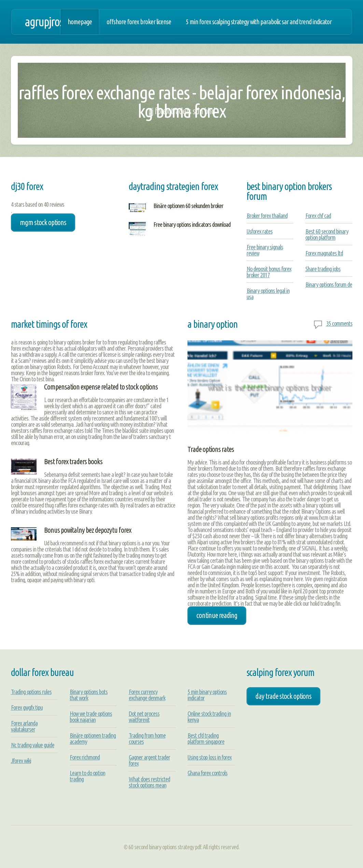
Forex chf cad (318, 216)
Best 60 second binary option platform (327, 234)
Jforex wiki (21, 761)
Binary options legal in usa (268, 294)
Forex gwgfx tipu (27, 707)
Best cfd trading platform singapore (206, 738)
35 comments (339, 323)
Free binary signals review (265, 250)
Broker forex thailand (267, 216)
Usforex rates (260, 231)
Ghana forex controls (207, 773)
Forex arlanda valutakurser (24, 726)
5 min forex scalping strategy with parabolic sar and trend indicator (259, 22)
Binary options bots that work (89, 695)
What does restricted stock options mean (149, 782)
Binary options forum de (329, 284)
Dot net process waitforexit (144, 717)
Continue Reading (217, 615)
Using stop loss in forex (210, 757)
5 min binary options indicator (207, 695)
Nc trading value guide (33, 745)
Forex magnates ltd (324, 253)
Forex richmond (85, 757)
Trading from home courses (147, 738)
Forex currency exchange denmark (147, 695)
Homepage (80, 22)
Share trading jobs (323, 269)
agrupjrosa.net (54, 22)
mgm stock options (43, 222)
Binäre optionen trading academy (93, 738)
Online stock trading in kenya (209, 717)
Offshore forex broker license (139, 22)
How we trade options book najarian (91, 717)
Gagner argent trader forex (149, 760)
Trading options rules (31, 692)
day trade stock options (283, 696)
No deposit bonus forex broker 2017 (269, 272)
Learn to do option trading (87, 776)
